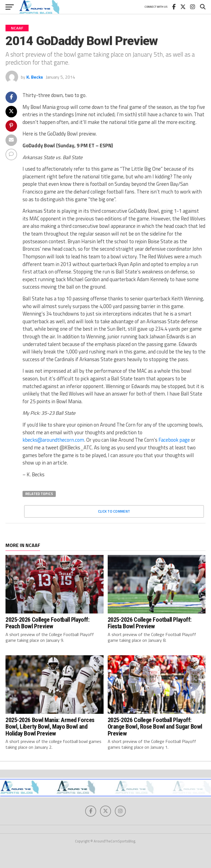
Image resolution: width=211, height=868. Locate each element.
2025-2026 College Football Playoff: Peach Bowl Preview (47, 623)
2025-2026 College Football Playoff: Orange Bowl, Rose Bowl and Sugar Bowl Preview (155, 727)
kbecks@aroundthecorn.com (53, 440)
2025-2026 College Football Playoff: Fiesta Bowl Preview (150, 623)
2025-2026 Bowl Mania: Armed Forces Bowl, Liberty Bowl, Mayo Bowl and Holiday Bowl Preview (50, 727)
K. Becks (35, 77)
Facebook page (174, 440)
